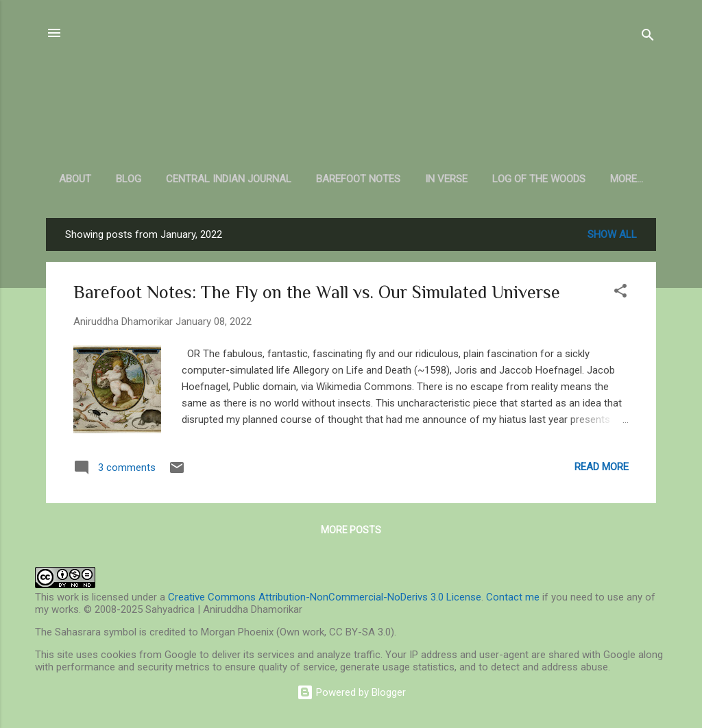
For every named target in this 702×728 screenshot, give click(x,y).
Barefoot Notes (358, 179)
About (75, 179)
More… (627, 179)
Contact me (513, 597)
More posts (351, 530)
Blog (129, 179)
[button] (620, 293)
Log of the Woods (539, 179)
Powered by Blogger (351, 692)
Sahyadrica (351, 96)
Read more (602, 467)
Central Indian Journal (229, 179)
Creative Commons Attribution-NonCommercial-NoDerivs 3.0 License (325, 597)
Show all (612, 234)
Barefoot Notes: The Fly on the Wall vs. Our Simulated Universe (317, 292)
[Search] (648, 37)
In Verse (446, 179)
